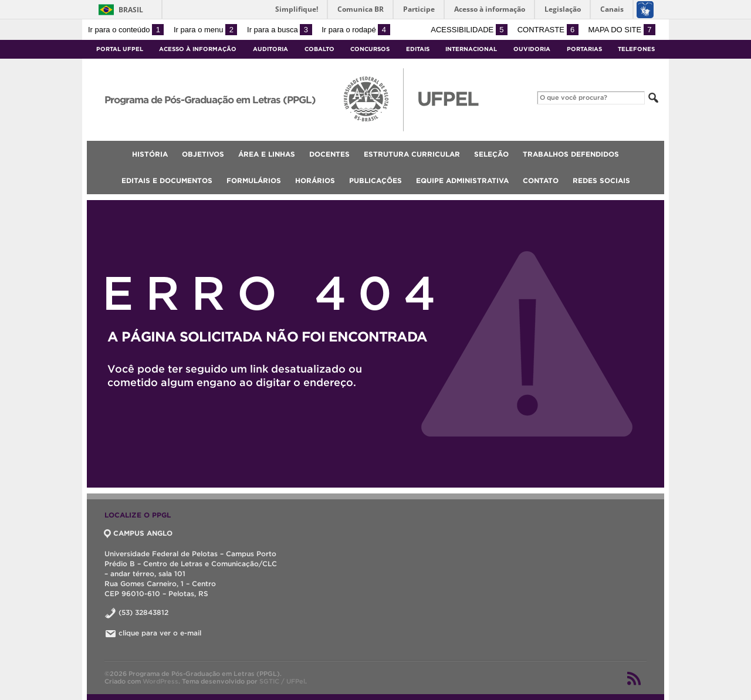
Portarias (584, 49)
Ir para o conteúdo (126, 30)
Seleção (491, 154)
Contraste (548, 30)
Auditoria (270, 49)
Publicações (375, 180)
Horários (315, 180)
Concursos (370, 49)
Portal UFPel (120, 49)
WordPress (160, 681)
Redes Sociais (601, 180)
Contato (541, 180)
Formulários (254, 180)
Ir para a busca (280, 30)
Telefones (636, 49)
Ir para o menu (205, 30)
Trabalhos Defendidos (571, 154)
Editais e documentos (167, 180)
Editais (418, 49)
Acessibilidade (469, 30)
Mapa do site (622, 30)
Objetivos (203, 154)
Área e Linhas (267, 154)
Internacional (471, 49)
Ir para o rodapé (356, 30)
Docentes (329, 154)
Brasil (131, 10)
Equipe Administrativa (462, 180)
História (150, 154)
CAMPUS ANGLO (138, 533)
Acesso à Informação (198, 49)
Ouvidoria (532, 49)
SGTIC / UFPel (282, 681)
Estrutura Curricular (412, 154)
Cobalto (319, 49)
